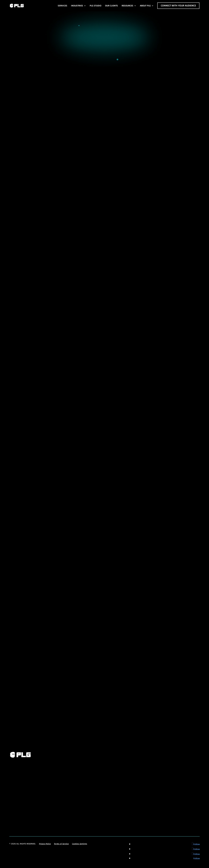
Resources (127, 6)
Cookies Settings (80, 844)
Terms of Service (61, 844)
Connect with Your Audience (178, 6)
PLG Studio (96, 6)
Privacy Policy (45, 844)
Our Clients (111, 6)
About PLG (145, 6)
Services (62, 6)
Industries (77, 6)
